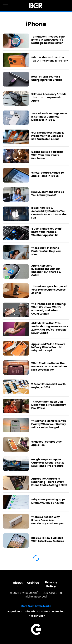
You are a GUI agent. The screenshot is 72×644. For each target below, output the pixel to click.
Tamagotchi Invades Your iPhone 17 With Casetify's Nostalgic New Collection (48, 40)
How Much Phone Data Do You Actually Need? (48, 194)
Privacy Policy (51, 584)
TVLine (43, 612)
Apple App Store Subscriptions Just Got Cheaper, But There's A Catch (46, 271)
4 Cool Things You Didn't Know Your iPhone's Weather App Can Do (47, 232)
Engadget (14, 612)
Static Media (28, 593)
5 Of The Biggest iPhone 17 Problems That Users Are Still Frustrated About (48, 136)
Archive (33, 583)
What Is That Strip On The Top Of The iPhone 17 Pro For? (50, 59)
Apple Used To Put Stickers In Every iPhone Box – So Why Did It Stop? (48, 348)
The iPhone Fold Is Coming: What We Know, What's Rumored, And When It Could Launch (49, 309)
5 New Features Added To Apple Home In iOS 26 (48, 174)
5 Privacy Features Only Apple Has (46, 443)
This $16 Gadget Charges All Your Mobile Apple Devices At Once (49, 290)
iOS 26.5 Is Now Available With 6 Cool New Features (48, 540)
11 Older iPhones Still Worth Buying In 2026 (48, 386)
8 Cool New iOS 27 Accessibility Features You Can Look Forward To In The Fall (49, 213)
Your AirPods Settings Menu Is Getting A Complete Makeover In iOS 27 (49, 117)
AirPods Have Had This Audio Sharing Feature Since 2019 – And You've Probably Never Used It (50, 328)
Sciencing (58, 612)
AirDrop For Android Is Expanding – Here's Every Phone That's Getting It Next (49, 482)
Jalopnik (30, 612)
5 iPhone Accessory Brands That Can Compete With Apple (49, 98)
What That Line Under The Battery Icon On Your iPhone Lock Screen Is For (49, 367)
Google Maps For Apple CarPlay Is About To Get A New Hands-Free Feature (48, 463)
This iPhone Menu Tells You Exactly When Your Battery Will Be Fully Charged (49, 424)
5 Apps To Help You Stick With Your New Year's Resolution (47, 155)
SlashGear (38, 616)
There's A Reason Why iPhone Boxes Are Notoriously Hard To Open (48, 520)
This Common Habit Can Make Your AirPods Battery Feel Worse (49, 405)
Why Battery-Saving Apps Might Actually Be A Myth (48, 501)
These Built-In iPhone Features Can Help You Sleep (46, 251)
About (18, 583)
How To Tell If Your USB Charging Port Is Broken (47, 78)
